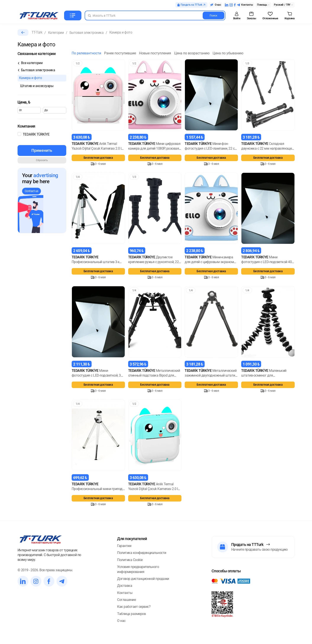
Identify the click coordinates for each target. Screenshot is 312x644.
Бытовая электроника (87, 33)
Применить (42, 150)
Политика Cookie (130, 560)
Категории (56, 33)
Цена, (24, 102)
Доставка (125, 586)
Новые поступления (155, 53)
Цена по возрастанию (192, 53)
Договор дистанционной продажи (143, 579)
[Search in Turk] (155, 15)
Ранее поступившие (120, 53)
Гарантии (124, 546)
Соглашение (126, 600)
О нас (121, 621)
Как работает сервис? (134, 607)
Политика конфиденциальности (142, 553)
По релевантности (86, 53)
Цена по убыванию (228, 53)
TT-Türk (37, 32)
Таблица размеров (131, 614)
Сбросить (42, 160)
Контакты (125, 593)
